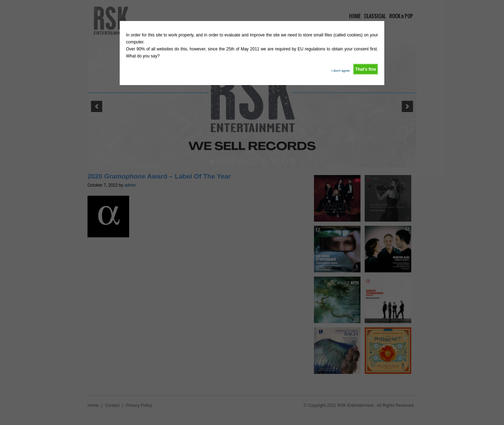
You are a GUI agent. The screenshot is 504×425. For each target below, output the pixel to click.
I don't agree (341, 71)
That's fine (366, 69)
